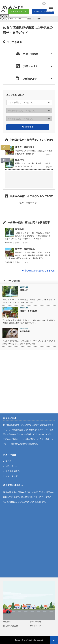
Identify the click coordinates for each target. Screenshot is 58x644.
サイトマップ (11, 476)
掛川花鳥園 (25, 331)
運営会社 (9, 461)
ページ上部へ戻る (54, 640)
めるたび (27, 640)
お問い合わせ (11, 466)
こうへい (26, 243)
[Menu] (51, 7)
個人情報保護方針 (13, 471)
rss (44, 4)
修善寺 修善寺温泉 (29, 311)
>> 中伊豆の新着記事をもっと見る (38, 271)
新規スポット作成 (19, 11)
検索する (28, 127)
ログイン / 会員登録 (43, 11)
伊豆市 (17, 243)
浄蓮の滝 (24, 290)
